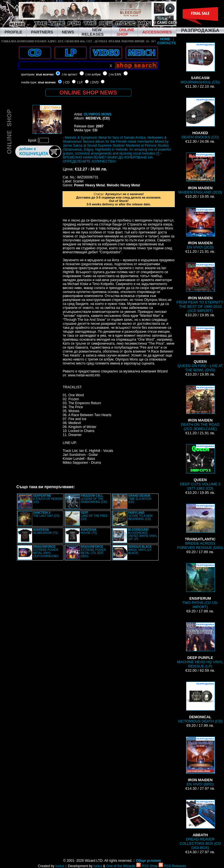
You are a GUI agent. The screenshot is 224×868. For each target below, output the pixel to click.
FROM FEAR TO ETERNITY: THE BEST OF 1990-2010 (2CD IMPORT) (200, 288)
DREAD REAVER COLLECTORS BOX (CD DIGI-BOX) (200, 825)
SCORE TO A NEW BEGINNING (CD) (140, 516)
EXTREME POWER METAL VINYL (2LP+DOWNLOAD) (46, 551)
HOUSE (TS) (89, 531)
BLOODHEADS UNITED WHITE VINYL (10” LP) (143, 534)
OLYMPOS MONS (97, 114)
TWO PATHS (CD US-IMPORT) (200, 586)
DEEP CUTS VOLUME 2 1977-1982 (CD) (200, 467)
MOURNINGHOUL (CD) (200, 63)
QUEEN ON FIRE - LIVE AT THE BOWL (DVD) (200, 349)
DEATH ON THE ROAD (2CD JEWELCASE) (200, 408)
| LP (80, 82)
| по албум (93, 74)
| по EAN (115, 74)
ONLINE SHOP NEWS (88, 92)
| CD (67, 82)
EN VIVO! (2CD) (200, 228)
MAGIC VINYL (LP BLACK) (140, 550)
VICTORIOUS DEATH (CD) (200, 702)
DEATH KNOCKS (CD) (200, 118)
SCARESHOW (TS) (46, 531)
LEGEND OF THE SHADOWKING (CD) (94, 499)
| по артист (70, 74)
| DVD (94, 82)
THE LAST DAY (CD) (46, 514)
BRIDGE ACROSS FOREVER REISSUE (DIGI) (200, 527)
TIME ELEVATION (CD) (140, 499)
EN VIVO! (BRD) (200, 761)
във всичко (45, 74)
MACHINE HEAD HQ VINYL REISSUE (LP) (200, 645)
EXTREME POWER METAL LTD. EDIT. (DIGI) (93, 551)
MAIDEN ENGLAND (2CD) (200, 173)
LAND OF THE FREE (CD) (94, 516)
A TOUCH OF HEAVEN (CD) (48, 499)
